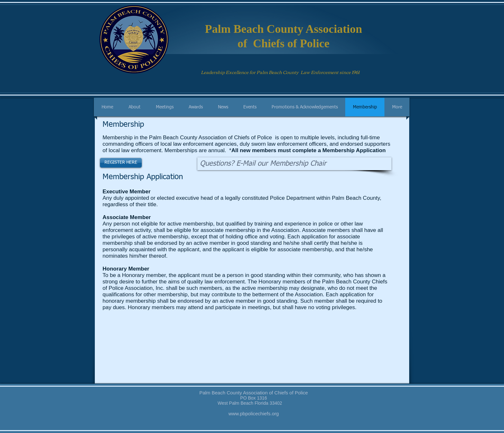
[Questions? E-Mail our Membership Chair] (294, 164)
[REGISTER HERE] (121, 163)
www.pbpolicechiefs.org (254, 414)
